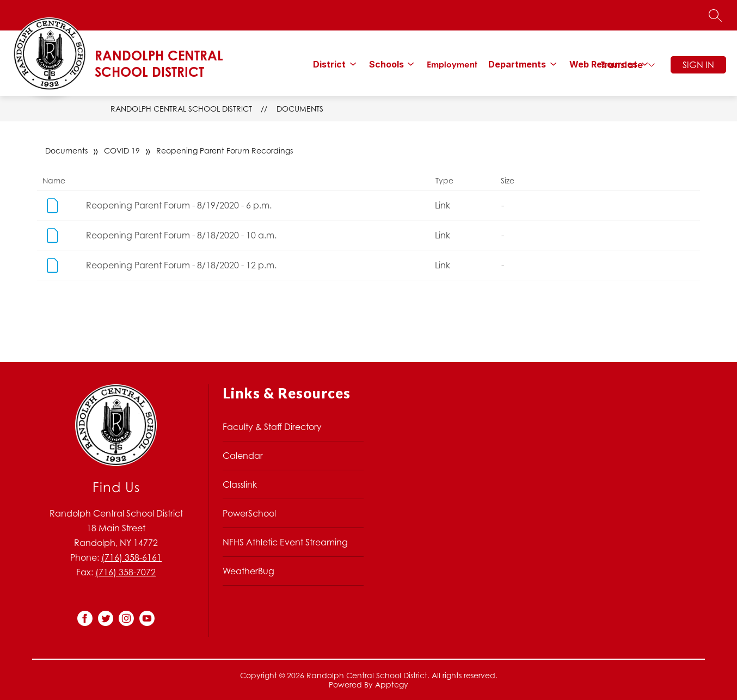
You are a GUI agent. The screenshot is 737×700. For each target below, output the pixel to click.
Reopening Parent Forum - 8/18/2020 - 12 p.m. (181, 265)
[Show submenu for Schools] (386, 64)
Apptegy (392, 684)
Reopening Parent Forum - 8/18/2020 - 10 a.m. (181, 235)
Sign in (698, 65)
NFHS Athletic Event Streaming (285, 542)
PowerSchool (249, 513)
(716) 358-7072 (125, 572)
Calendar (243, 456)
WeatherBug (248, 571)
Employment (452, 65)
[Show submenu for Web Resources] (603, 64)
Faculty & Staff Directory (272, 427)
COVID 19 (122, 151)
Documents (300, 109)
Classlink (240, 484)
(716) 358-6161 (131, 557)
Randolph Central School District (181, 109)
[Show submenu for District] (329, 64)
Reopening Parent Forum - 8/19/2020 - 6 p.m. (179, 205)
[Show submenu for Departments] (517, 64)
